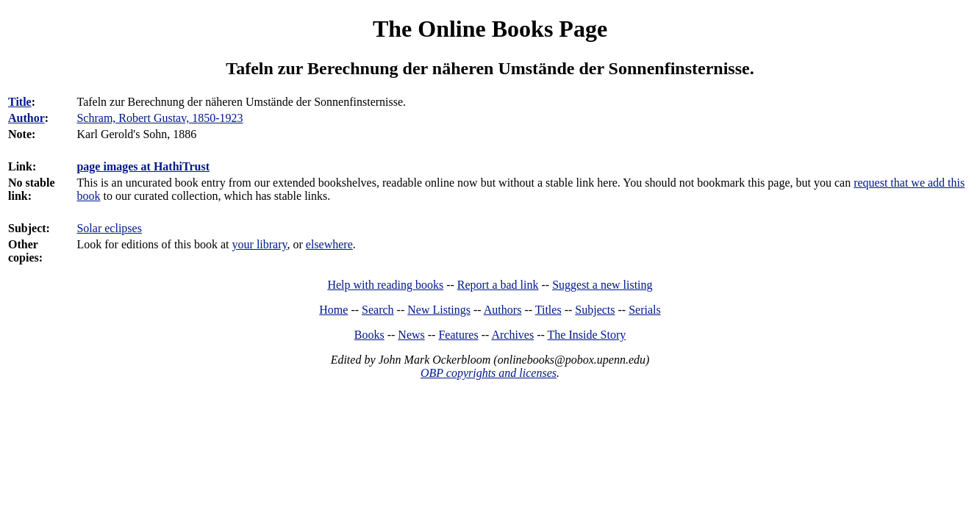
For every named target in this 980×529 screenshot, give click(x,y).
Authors (503, 310)
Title (20, 102)
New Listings (439, 310)
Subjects (595, 310)
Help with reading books (385, 285)
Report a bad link (498, 285)
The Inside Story (587, 335)
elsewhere (329, 244)
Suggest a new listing (602, 285)
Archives (512, 335)
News (411, 335)
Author (26, 118)
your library (260, 244)
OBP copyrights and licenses (489, 373)
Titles (548, 310)
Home (333, 310)
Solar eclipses (109, 228)
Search (378, 310)
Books (369, 335)
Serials (645, 310)
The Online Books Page (490, 29)
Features (458, 335)
